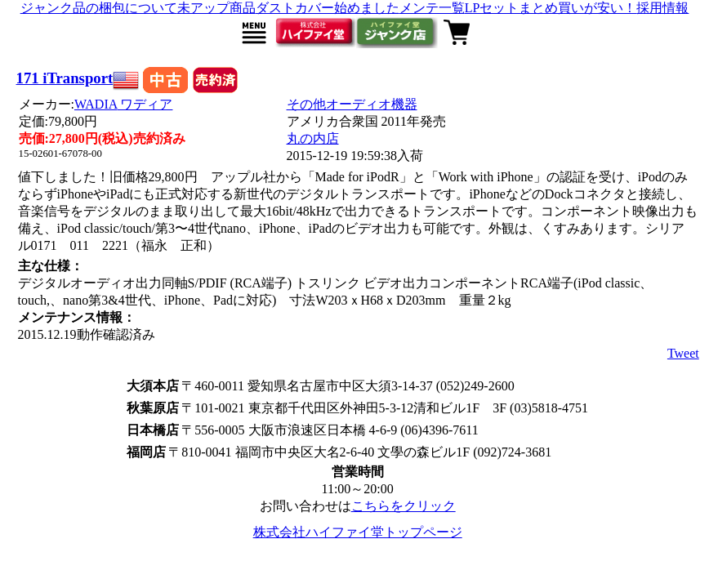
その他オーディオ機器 (352, 104)
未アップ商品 (216, 8)
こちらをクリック (404, 506)
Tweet (683, 353)
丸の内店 (313, 138)
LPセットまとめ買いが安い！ (551, 8)
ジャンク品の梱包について (99, 8)
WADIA (123, 104)
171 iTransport (65, 78)
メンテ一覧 (432, 8)
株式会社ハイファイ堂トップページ (358, 532)
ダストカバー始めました (328, 8)
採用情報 (662, 8)
